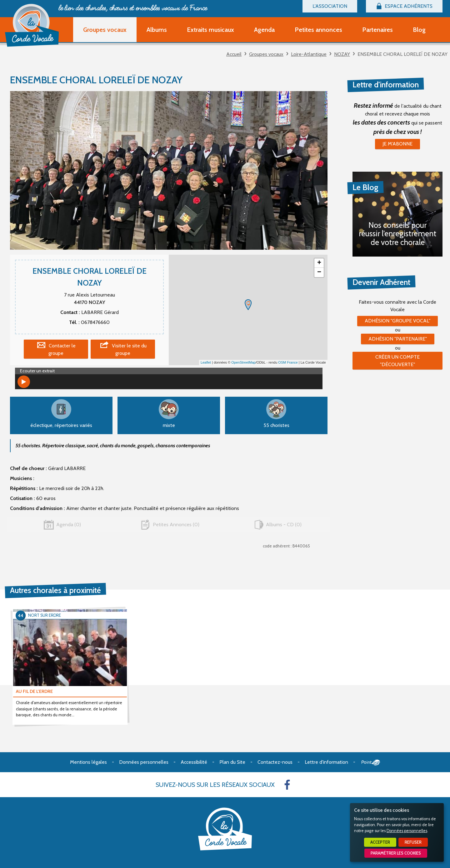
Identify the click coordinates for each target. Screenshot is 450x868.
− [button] (319, 272)
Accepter (380, 842)
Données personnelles (407, 831)
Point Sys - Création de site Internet (371, 763)
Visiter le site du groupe (129, 349)
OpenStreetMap (243, 362)
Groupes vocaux (266, 54)
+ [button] (319, 263)
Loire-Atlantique (309, 54)
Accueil (234, 54)
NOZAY (342, 54)
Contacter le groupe (62, 349)
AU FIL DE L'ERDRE (34, 691)
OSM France (288, 362)
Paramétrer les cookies (396, 853)
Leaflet (206, 362)
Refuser (413, 842)
